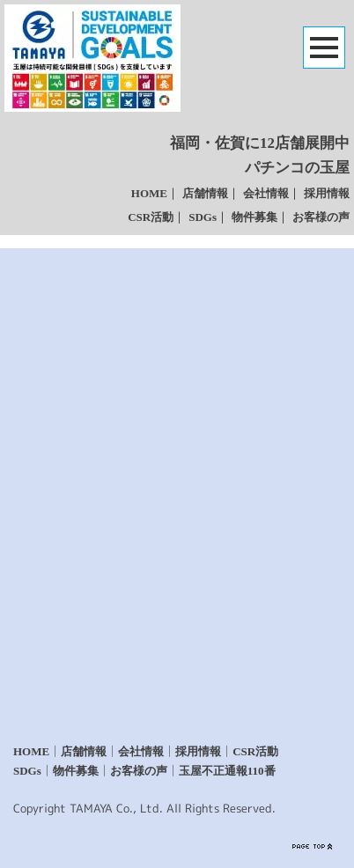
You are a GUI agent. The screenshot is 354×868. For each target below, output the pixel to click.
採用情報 (327, 193)
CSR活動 (151, 217)
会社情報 (266, 193)
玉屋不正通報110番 (227, 771)
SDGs (203, 217)
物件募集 (254, 217)
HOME (149, 193)
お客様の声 (321, 217)
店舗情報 (205, 193)
